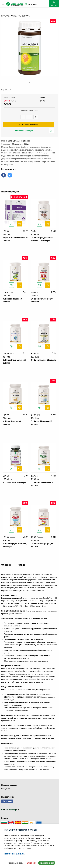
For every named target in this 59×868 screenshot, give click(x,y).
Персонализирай (15, 863)
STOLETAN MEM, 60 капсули (14, 482)
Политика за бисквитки (15, 854)
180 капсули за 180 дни (21, 144)
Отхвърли (31, 863)
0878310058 (32, 4)
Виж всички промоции (24, 131)
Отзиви (22, 565)
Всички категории (10, 810)
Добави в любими (52, 131)
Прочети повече (9, 169)
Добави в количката (28, 124)
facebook (7, 801)
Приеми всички (47, 863)
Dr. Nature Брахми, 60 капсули (44, 360)
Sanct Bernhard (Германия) (19, 141)
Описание (6, 565)
